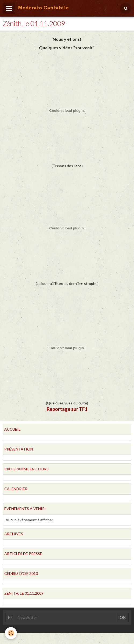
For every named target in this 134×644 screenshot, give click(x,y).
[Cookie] (11, 633)
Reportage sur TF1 (67, 409)
